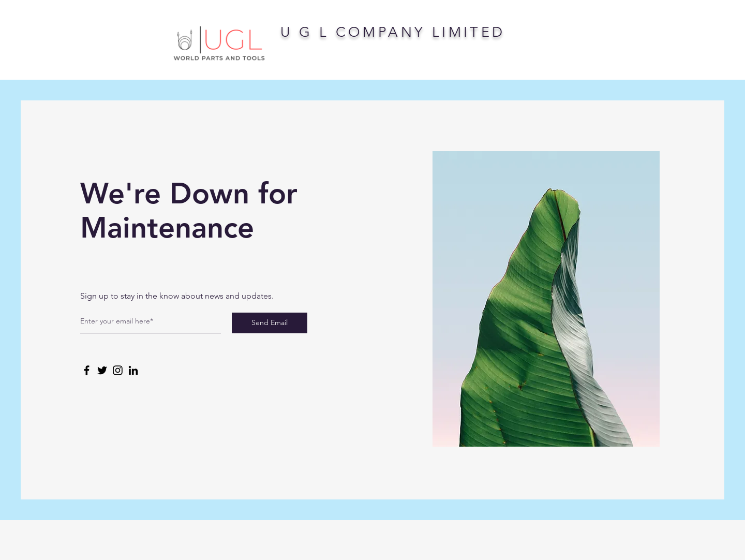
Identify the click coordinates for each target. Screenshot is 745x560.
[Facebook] (87, 370)
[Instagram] (118, 370)
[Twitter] (102, 370)
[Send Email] (270, 323)
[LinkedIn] (133, 370)
